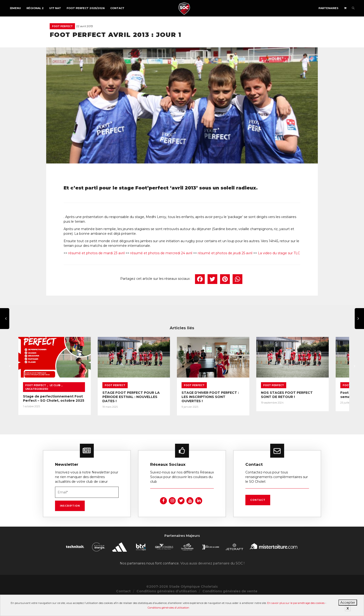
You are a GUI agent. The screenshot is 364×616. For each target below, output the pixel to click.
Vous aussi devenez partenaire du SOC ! (212, 579)
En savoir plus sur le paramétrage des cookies (296, 603)
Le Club (55, 403)
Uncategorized (76, 403)
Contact (117, 8)
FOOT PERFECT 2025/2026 (86, 8)
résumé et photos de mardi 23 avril (96, 253)
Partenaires (328, 8)
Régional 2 (35, 8)
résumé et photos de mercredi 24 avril (161, 253)
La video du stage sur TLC (279, 253)
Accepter (348, 603)
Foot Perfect (62, 26)
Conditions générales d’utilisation (168, 608)
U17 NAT (55, 8)
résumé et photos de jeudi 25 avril (225, 253)
